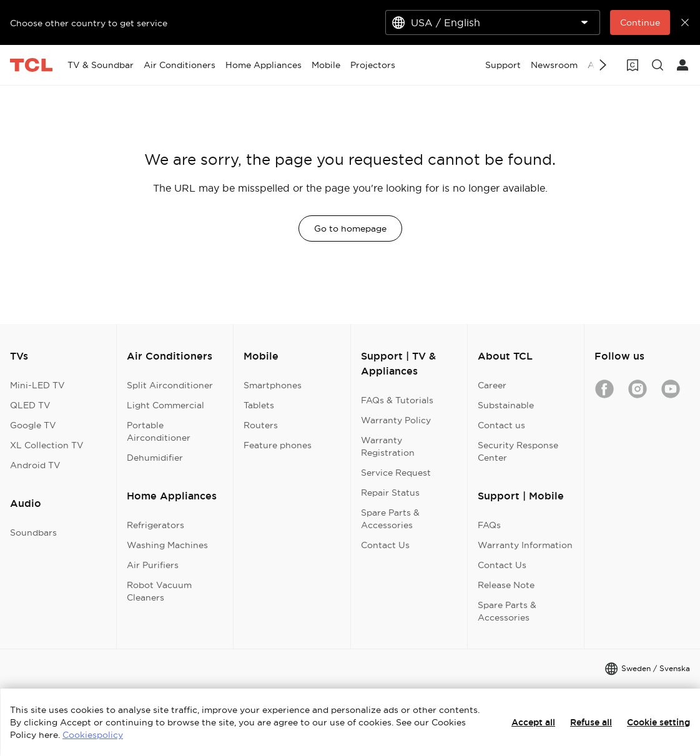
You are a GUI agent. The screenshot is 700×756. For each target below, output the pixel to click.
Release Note (506, 585)
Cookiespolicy (93, 735)
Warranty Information (525, 545)
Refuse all (591, 722)
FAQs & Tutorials (397, 400)
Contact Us (385, 545)
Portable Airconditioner (159, 431)
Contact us (501, 425)
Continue (640, 22)
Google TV (33, 425)
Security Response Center (518, 451)
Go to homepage (350, 228)
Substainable (506, 405)
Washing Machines (167, 545)
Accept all (533, 722)
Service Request (396, 473)
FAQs (489, 525)
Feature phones (278, 445)
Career (492, 385)
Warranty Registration (388, 446)
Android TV (35, 465)
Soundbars (33, 533)
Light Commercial (165, 405)
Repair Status (390, 493)
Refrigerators (155, 525)
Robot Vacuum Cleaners (159, 591)
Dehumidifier (155, 458)
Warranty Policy (396, 420)
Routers (261, 425)
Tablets (259, 405)
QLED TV (30, 405)
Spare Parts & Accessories (390, 519)
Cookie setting (658, 722)
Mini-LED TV (37, 385)
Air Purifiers (153, 565)
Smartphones (273, 385)
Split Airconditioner (170, 385)
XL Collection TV (47, 445)
